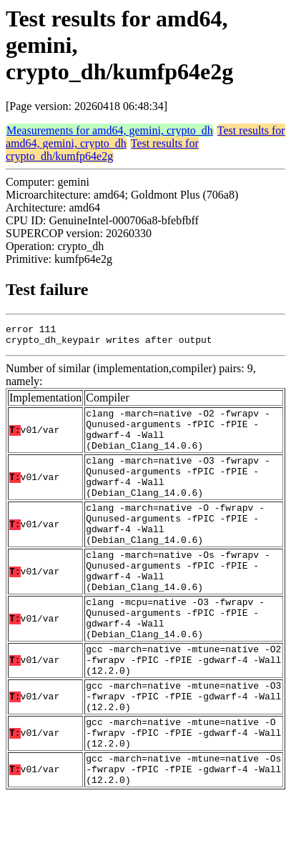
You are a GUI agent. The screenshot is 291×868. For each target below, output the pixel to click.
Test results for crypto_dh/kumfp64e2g (102, 150)
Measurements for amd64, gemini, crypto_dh (110, 130)
